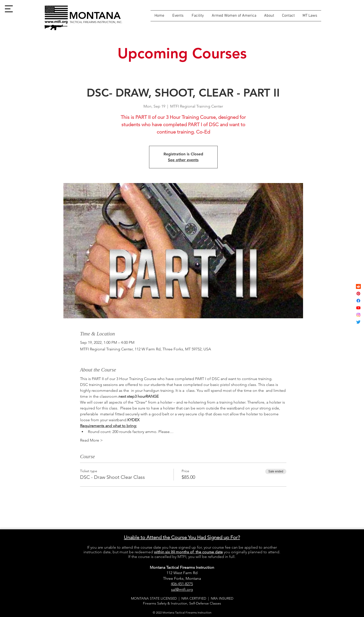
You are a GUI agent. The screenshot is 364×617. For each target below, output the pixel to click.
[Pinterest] (358, 294)
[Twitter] (358, 322)
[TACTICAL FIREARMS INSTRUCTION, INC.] (96, 22)
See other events (183, 160)
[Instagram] (358, 315)
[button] (9, 9)
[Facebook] (358, 301)
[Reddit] (358, 286)
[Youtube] (358, 308)
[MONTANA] (95, 15)
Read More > (91, 440)
